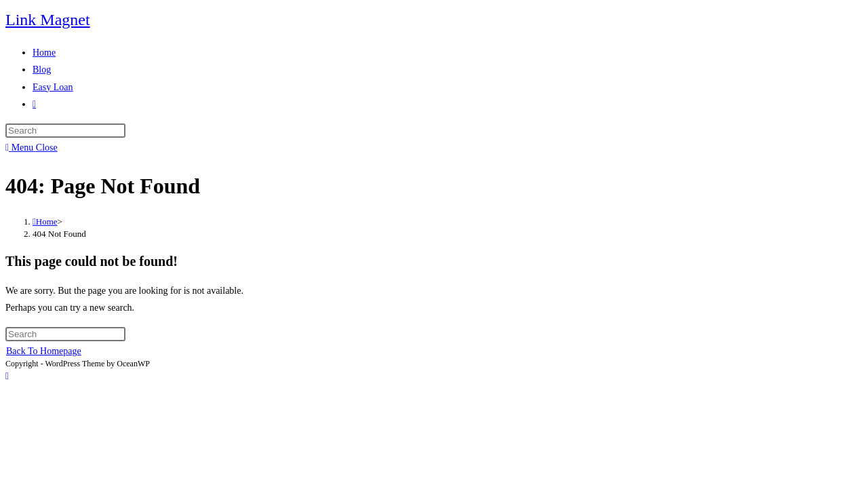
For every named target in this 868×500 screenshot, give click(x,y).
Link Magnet (48, 20)
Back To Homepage (44, 351)
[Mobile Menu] (32, 148)
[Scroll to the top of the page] (7, 376)
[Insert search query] (65, 131)
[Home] (45, 222)
